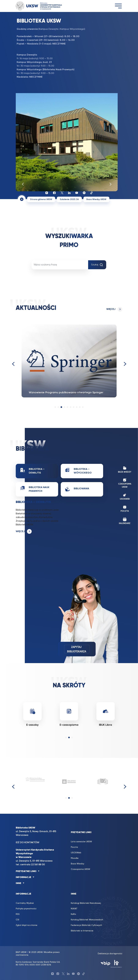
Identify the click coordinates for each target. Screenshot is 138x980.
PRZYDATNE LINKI (26, 871)
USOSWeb (76, 853)
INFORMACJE (23, 877)
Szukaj (97, 265)
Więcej (111, 309)
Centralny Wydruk (25, 903)
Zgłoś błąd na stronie (27, 925)
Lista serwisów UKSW (81, 842)
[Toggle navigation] (118, 6)
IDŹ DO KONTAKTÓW (28, 843)
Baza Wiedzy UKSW (96, 199)
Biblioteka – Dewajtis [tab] (32, 471)
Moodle (75, 858)
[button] (55, 407)
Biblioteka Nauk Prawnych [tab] (35, 489)
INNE (19, 883)
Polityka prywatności (26, 909)
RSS (18, 914)
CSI (17, 920)
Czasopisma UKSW (80, 869)
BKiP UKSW (21, 952)
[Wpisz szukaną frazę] (60, 265)
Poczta (74, 847)
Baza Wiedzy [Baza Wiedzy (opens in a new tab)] (77, 864)
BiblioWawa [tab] (77, 489)
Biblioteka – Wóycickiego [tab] (78, 471)
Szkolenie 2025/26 (69, 199)
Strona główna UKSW (41, 199)
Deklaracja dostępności (110, 954)
